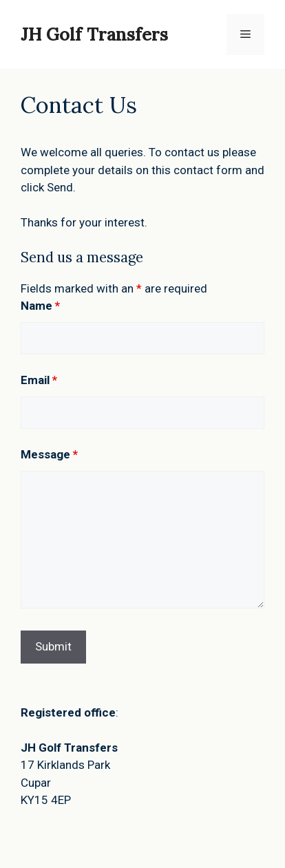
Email (39, 380)
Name (40, 306)
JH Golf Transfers (94, 34)
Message (49, 454)
